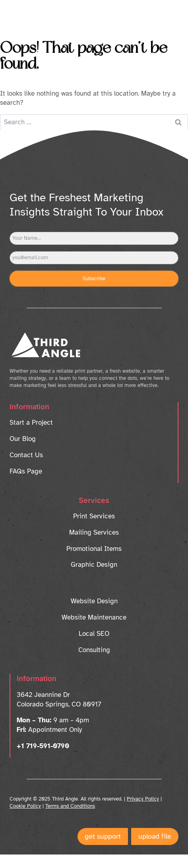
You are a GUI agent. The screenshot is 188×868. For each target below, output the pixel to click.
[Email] (94, 258)
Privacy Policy (143, 799)
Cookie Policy (25, 806)
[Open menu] (165, 14)
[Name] (94, 238)
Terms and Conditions (70, 806)
